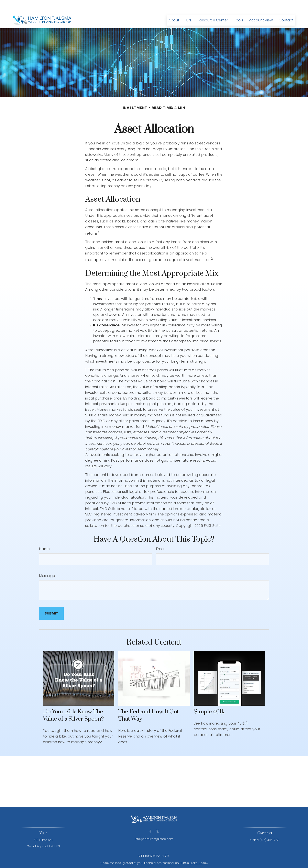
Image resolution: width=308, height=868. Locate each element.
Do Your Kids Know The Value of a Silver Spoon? (73, 704)
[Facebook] (150, 819)
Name (44, 537)
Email (161, 537)
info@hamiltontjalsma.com (154, 827)
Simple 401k (209, 700)
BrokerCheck (198, 851)
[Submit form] (51, 601)
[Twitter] (157, 819)
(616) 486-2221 (269, 828)
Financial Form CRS (156, 844)
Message (47, 564)
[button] (174, 8)
